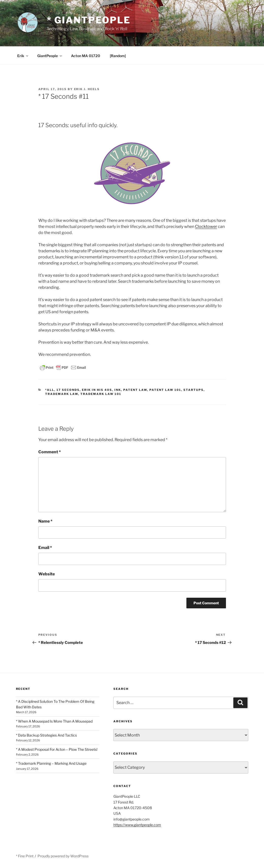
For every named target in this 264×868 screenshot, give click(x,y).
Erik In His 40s (97, 390)
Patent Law (135, 390)
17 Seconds (68, 390)
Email (45, 548)
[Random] (118, 56)
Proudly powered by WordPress (63, 856)
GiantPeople (50, 56)
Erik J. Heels (87, 89)
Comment (50, 452)
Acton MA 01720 (86, 56)
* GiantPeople (89, 20)
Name (45, 521)
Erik (23, 56)
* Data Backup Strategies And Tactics (46, 735)
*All (50, 390)
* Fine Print (25, 856)
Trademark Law (62, 394)
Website (47, 574)
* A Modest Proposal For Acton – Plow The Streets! (57, 749)
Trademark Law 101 (101, 394)
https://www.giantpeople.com (137, 825)
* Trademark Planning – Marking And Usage (51, 763)
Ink (118, 390)
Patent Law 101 (165, 390)
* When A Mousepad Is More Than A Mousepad (54, 721)
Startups (193, 390)
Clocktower (206, 227)
